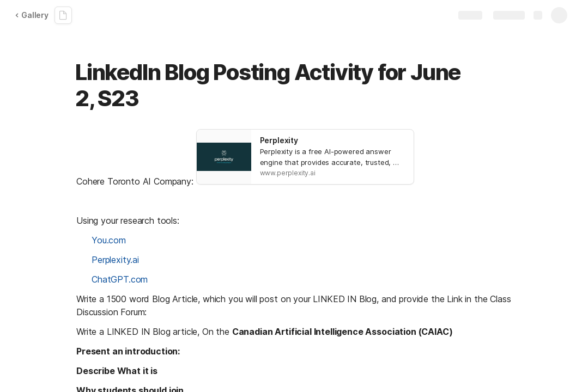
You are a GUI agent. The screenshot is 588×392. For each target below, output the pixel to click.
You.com (109, 240)
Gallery (32, 15)
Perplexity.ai (115, 260)
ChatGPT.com (120, 279)
